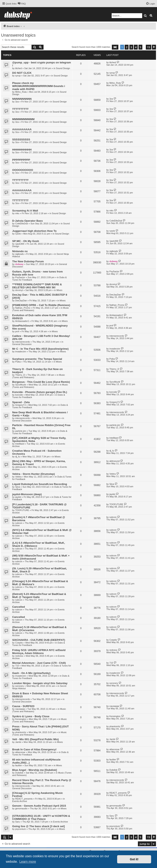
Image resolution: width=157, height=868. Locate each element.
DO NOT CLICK (22, 73)
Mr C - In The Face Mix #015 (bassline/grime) (40, 349)
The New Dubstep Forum (28, 261)
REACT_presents (24, 799)
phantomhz (21, 732)
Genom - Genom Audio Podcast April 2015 (39, 806)
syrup (18, 76)
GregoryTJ (21, 405)
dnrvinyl (19, 290)
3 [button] (131, 47)
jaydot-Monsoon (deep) (27, 494)
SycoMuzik (21, 385)
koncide (19, 395)
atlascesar (20, 752)
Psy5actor (20, 277)
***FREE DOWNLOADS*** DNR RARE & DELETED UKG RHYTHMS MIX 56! (37, 286)
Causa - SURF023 (23, 706)
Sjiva (18, 487)
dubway (19, 264)
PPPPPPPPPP (21, 160)
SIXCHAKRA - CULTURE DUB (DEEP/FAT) (39, 640)
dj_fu (18, 457)
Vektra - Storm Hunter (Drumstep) (34, 474)
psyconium (21, 829)
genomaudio (21, 808)
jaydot (18, 497)
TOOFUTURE (22, 510)
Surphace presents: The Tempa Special (37, 359)
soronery (20, 686)
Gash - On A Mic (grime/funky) (31, 673)
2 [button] (127, 47)
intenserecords (23, 342)
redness (19, 656)
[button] (115, 47)
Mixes (59, 290)
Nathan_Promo (23, 308)
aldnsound (20, 467)
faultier (19, 765)
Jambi (18, 742)
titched (19, 68)
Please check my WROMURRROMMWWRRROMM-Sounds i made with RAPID (39, 86)
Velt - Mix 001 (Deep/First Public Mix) (35, 739)
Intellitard (20, 444)
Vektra (18, 477)
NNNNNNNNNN (22, 99)
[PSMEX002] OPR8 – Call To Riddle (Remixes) (41, 305)
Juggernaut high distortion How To (34, 231)
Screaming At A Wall (25, 211)
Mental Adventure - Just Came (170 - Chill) (39, 663)
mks (17, 213)
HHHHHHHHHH (22, 150)
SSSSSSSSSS (21, 139)
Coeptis (19, 643)
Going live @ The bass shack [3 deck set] (38, 826)
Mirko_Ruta (21, 92)
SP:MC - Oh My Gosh (26, 241)
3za (17, 102)
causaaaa (20, 709)
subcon (19, 523)
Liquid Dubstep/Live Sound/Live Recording (40, 484)
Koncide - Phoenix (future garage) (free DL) (40, 392)
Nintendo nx (20, 251)
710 (17, 666)
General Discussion (22, 344)
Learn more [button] (28, 862)
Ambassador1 (22, 321)
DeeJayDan (21, 301)
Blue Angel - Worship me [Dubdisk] (35, 770)
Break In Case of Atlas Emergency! (34, 749)
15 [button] (149, 47)
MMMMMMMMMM (23, 119)
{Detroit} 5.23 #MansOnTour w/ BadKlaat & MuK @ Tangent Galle (39, 596)
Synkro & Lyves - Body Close (31, 716)
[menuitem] (22, 4)
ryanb (18, 234)
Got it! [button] (134, 859)
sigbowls (20, 254)
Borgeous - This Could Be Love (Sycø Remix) (41, 382)
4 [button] (136, 47)
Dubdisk (19, 773)
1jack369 (20, 244)
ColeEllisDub (22, 224)
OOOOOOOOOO (23, 170)
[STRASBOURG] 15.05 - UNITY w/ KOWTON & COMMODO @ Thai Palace (41, 817)
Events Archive (20, 801)
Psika (18, 362)
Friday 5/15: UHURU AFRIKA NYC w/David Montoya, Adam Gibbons (39, 652)
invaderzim (21, 352)
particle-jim (21, 431)
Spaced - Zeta (21, 402)
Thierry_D (20, 375)
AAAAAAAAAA (22, 129)
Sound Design (63, 68)
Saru (18, 822)
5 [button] (140, 47)
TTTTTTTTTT (20, 109)
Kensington (21, 719)
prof (17, 331)
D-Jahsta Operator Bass (27, 221)
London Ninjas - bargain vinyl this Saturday (40, 683)
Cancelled (19, 607)
